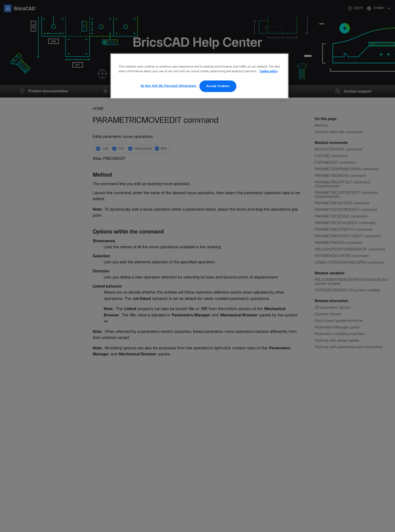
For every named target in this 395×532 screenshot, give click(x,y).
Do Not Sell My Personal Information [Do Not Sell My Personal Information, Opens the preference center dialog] (169, 86)
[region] (199, 76)
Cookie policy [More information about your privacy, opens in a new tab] (269, 71)
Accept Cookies (218, 86)
